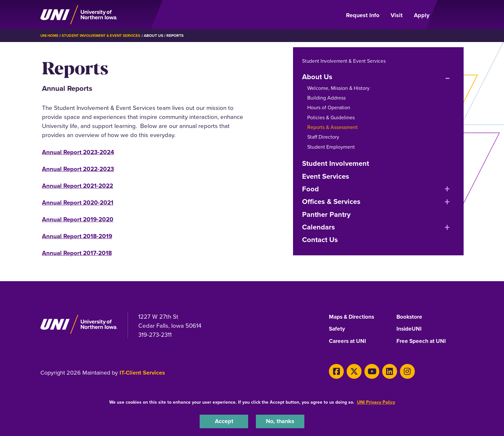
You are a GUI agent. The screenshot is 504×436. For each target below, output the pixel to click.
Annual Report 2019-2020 (78, 219)
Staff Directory (323, 137)
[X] (352, 371)
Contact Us (320, 240)
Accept (224, 421)
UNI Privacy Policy (376, 402)
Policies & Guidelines (331, 117)
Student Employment (331, 147)
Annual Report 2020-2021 (78, 202)
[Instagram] (401, 371)
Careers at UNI (348, 341)
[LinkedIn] (385, 371)
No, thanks (280, 421)
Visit (397, 15)
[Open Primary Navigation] (450, 15)
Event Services (326, 176)
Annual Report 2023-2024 (78, 152)
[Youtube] (368, 371)
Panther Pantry (326, 214)
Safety (337, 329)
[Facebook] (336, 371)
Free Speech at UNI (422, 341)
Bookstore (410, 317)
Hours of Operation (329, 107)
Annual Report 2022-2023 (78, 169)
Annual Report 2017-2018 (77, 253)
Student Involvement (336, 163)
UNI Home (50, 36)
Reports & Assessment (332, 127)
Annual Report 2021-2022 (78, 185)
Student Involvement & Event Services (103, 36)
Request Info (363, 15)
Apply (422, 15)
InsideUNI (409, 329)
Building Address (326, 97)
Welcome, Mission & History (338, 88)
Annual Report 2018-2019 (77, 236)
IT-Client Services (142, 373)
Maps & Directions (353, 317)
